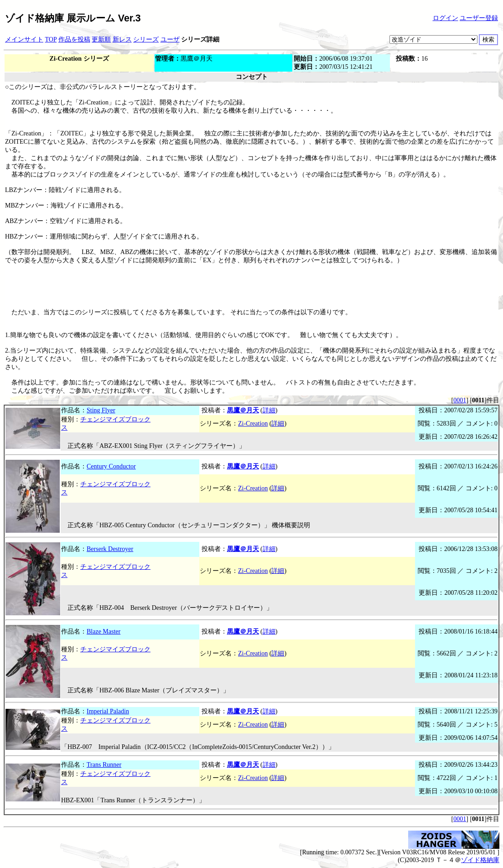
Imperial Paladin (108, 711)
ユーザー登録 (479, 18)
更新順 (101, 39)
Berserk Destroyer (110, 549)
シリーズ (146, 39)
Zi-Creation (253, 424)
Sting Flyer (101, 410)
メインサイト (24, 39)
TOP (51, 39)
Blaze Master (104, 632)
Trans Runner (104, 765)
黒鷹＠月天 (243, 410)
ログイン (446, 18)
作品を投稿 (74, 39)
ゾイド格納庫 (480, 860)
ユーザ (170, 39)
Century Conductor (111, 466)
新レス (122, 39)
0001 (460, 400)
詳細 (269, 410)
